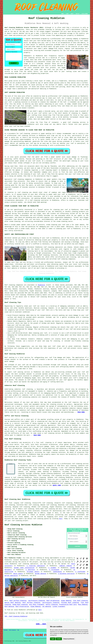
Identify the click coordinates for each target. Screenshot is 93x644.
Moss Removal (83, 605)
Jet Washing (47, 607)
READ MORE (81, 412)
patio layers (18, 574)
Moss (6, 85)
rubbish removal (66, 566)
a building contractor (66, 574)
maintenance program (39, 39)
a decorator (30, 570)
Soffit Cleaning (52, 605)
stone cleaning (39, 468)
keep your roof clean (52, 346)
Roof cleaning (10, 285)
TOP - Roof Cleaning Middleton (16, 616)
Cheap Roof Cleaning (20, 605)
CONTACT (78, 14)
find (10, 503)
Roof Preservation (22, 607)
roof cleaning (29, 58)
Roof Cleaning (12, 630)
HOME (63, 14)
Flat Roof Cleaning (80, 601)
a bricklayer (54, 570)
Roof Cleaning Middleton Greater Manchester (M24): (24, 28)
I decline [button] (59, 639)
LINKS (67, 14)
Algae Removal (66, 601)
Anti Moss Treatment (37, 605)
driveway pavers (33, 572)
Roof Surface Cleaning (18, 601)
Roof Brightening (53, 601)
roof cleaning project (20, 521)
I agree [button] (53, 639)
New (18, 630)
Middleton (41, 285)
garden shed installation (24, 568)
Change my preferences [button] (69, 639)
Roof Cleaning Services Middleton (23, 525)
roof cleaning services (60, 476)
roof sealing (62, 365)
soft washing (67, 474)
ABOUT (72, 14)
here (61, 519)
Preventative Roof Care (68, 605)
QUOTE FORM (57, 485)
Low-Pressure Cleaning (36, 601)
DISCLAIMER (85, 14)
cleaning (21, 179)
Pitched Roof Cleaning (70, 603)
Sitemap (6, 630)
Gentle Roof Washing (13, 603)
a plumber (52, 568)
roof (29, 35)
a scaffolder (80, 572)
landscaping (57, 572)
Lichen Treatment (59, 607)
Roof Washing (9, 607)
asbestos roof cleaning (24, 389)
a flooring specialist (36, 566)
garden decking (41, 574)
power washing (43, 472)
